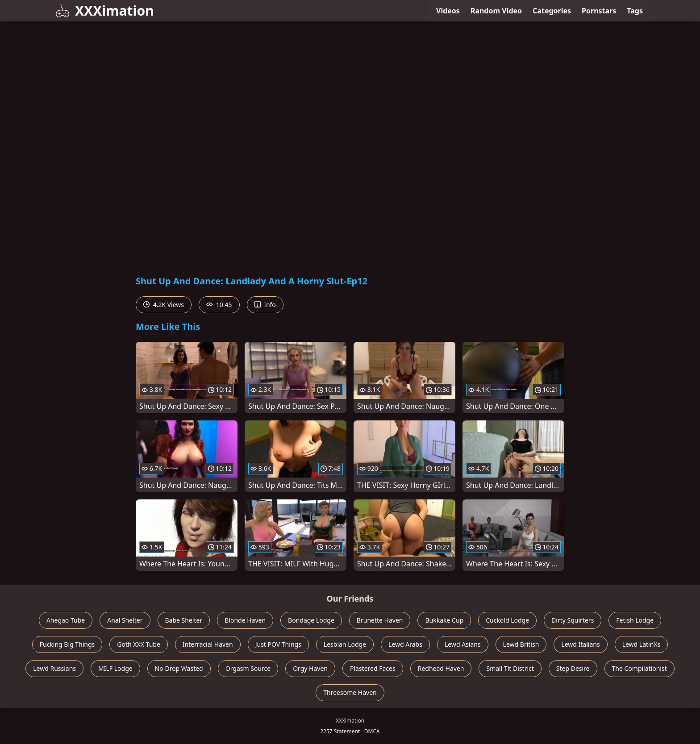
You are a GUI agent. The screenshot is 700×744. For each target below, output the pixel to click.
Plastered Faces (373, 668)
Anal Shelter (125, 620)
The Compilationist (640, 668)
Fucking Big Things (67, 644)
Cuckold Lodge (507, 620)
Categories (552, 11)
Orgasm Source (248, 668)
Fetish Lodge (635, 620)
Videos (448, 11)
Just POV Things (278, 644)
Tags (635, 11)
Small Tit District (510, 668)
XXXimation (105, 10)
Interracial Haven (208, 644)
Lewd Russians (54, 668)
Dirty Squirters (573, 620)
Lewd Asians (463, 644)
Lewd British (521, 644)
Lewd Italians (580, 644)
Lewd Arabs (405, 644)
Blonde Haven (245, 620)
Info (265, 305)
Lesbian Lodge (345, 644)
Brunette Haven (380, 620)
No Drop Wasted (179, 668)
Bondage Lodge (311, 620)
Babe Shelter (184, 620)
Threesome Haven (350, 692)
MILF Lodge (115, 668)
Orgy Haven (310, 668)
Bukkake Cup (444, 620)
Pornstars (599, 11)
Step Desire (573, 668)
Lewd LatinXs (642, 644)
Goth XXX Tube (139, 644)
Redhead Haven (441, 668)
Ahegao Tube (66, 620)
